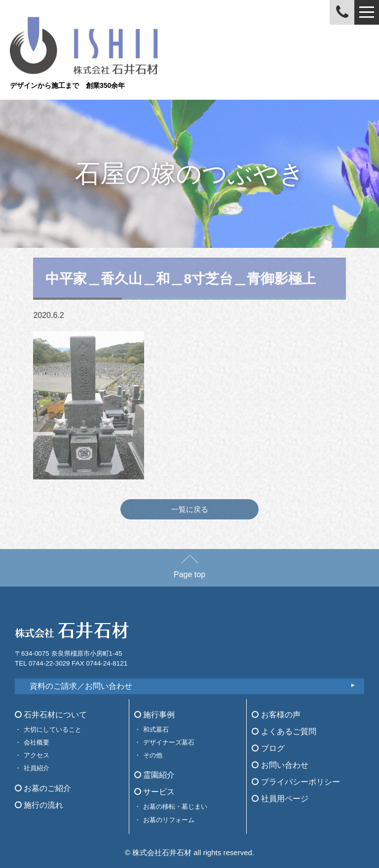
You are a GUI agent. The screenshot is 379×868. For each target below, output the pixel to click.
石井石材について (51, 715)
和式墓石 (156, 730)
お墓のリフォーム (169, 820)
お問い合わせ (280, 765)
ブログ (268, 748)
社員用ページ (280, 799)
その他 (153, 755)
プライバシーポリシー (296, 782)
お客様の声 (276, 715)
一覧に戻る (190, 509)
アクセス (37, 755)
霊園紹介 (154, 775)
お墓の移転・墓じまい (175, 807)
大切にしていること (53, 730)
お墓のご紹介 (43, 788)
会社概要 (37, 742)
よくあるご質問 (284, 731)
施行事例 (154, 715)
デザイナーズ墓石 (169, 742)
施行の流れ (39, 805)
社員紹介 (37, 768)
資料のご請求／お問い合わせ (81, 686)
